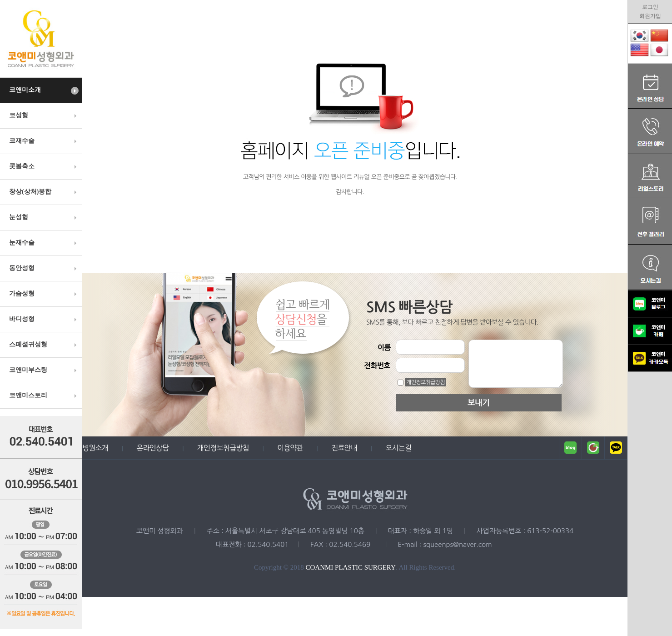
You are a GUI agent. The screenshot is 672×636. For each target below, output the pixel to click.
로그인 (650, 7)
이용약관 (290, 448)
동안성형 (44, 268)
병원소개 (95, 448)
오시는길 (398, 448)
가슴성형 (44, 294)
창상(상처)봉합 (44, 192)
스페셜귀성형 (44, 345)
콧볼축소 (44, 166)
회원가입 (650, 16)
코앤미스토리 (44, 396)
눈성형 (44, 217)
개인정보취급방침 (426, 382)
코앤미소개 (44, 90)
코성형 (44, 115)
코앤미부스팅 (44, 370)
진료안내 (344, 448)
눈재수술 (44, 243)
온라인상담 (152, 448)
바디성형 (44, 319)
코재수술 (44, 141)
